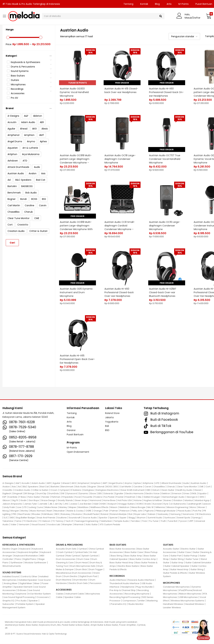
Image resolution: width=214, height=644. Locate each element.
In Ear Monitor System (40, 594)
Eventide (13, 497)
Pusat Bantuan (75, 435)
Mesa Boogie (138, 507)
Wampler (67, 524)
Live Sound (45, 580)
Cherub (171, 487)
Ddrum (156, 490)
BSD (107, 430)
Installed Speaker (28, 580)
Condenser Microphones (176, 587)
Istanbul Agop (202, 500)
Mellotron (124, 507)
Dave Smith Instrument (133, 490)
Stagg (132, 518)
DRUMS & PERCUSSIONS (69, 545)
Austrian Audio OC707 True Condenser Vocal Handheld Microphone (165, 159)
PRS (14, 514)
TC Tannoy (58, 521)
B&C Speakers (31, 487)
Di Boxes (22, 590)
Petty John (137, 511)
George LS (192, 497)
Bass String (117, 556)
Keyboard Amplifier (28, 552)
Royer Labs (140, 514)
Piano (18, 559)
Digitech (7, 493)
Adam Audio (38, 483)
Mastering (152, 601)
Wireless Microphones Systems (188, 601)
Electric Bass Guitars (128, 566)
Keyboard (25, 549)
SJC (6, 518)
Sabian (152, 514)
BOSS (109, 487)
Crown (54, 490)
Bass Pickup (151, 552)
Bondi (101, 487)
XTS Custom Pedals (110, 524)
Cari (12, 243)
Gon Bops (34, 500)
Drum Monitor (80, 580)
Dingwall (18, 493)
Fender (46, 497)
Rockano (77, 514)
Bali (107, 426)
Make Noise (51, 507)
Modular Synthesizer (36, 563)
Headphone (128, 587)
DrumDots (54, 493)
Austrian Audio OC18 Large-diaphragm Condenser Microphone (120, 159)
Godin (24, 500)
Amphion (96, 483)
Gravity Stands (65, 500)
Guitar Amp (177, 563)
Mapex (73, 507)
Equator (203, 493)
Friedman (130, 497)
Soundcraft (75, 518)
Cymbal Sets (81, 552)
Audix (186, 483)
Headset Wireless (195, 604)
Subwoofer (8, 604)
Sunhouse (170, 518)
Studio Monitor (136, 604)
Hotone (138, 500)
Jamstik (43, 504)
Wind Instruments (12, 566)
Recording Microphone (137, 594)
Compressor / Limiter (134, 601)
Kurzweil (157, 504)
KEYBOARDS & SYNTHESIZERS (19, 545)
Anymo (128, 483)
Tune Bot (173, 521)
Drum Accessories (66, 559)
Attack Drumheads (171, 483)
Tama (18, 521)
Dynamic (84, 493)
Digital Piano (30, 559)
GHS (202, 497)
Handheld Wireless (173, 604)
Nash (49, 511)
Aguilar (57, 483)
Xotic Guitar (92, 524)
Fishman (56, 497)
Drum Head (82, 563)
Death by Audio (184, 490)
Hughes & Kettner (153, 500)
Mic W (151, 507)
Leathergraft (194, 504)
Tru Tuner (154, 521)
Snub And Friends (46, 518)
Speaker (33, 601)
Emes (186, 493)
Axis (14, 487)
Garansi (71, 430)
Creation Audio (22, 490)
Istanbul (189, 500)
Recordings (17, 89)
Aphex (138, 483)
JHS (66, 504)
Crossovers (43, 597)
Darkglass (89, 490)
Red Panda (24, 514)
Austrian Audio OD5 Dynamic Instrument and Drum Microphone (76, 292)
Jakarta (109, 418)
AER (49, 483)
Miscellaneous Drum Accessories (74, 573)
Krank (148, 504)
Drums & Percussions (23, 67)
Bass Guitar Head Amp (122, 563)
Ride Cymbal (73, 556)
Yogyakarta (112, 422)
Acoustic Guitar (171, 549)
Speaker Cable (73, 597)
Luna (41, 507)
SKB (12, 518)
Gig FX (15, 500)
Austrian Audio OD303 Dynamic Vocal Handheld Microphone (74, 92)
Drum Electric (71, 576)
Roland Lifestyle (118, 514)
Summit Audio (155, 518)
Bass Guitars (18, 76)
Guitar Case (185, 552)
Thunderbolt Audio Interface (124, 584)
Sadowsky (163, 514)
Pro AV (14, 98)
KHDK (103, 504)
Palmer (114, 511)
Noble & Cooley (75, 511)
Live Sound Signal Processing (19, 597)
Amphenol (83, 483)
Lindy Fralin (9, 507)
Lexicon (207, 504)
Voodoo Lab (54, 524)
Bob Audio (81, 487)
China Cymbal (96, 549)
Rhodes (36, 514)
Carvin (148, 487)
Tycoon (183, 521)
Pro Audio (22, 601)
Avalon (6, 487)
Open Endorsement (78, 452)
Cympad (64, 490)
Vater (14, 524)
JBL (51, 504)
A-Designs (8, 483)
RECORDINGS (117, 576)
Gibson (6, 500)
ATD (157, 483)
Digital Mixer (26, 584)
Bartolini (55, 487)
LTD (25, 507)
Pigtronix (149, 511)
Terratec (135, 521)
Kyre (166, 504)
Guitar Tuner (192, 559)
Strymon (141, 518)
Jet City (58, 504)
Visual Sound (38, 524)
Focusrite (87, 497)
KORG (140, 504)
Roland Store (112, 413)
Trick (144, 521)
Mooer (202, 507)
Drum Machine (64, 580)
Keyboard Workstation (26, 556)
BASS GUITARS (118, 545)
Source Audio (90, 518)
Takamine (8, 521)
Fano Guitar (34, 497)
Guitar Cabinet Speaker (177, 566)
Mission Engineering (178, 507)
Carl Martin (126, 487)
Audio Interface (118, 580)
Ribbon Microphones (190, 594)
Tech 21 (69, 521)
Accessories (18, 93)
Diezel (198, 490)
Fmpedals (68, 497)
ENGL (194, 493)
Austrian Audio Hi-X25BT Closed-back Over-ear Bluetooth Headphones (163, 292)
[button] (209, 16)
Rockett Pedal (91, 514)
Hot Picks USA (125, 500)
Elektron (166, 493)
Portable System (25, 604)
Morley (25, 511)
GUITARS (168, 545)
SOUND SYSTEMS (12, 573)
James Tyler (31, 504)
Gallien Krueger (152, 497)
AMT (105, 483)
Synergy (197, 518)
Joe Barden (85, 504)
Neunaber (60, 511)
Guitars (15, 80)
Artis (169, 4)
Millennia (160, 507)
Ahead (66, 483)
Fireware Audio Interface (141, 580)
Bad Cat (44, 487)
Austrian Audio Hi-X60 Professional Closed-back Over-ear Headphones (119, 292)
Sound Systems (20, 71)
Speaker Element (23, 587)
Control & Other (29, 577)
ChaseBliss (159, 487)
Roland (104, 514)
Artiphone (148, 483)
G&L (139, 497)
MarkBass (83, 507)
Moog (6, 511)
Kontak (144, 4)
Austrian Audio (199, 483)
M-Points (183, 4)
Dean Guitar (168, 490)
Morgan (15, 511)
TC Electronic (30, 521)
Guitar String (177, 559)
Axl (19, 487)
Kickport (112, 504)
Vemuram (24, 524)
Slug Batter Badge (25, 518)
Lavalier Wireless (172, 608)
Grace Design (48, 500)
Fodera (98, 497)
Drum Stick (81, 570)
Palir (106, 511)
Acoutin (26, 483)
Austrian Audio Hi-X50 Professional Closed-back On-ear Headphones (167, 92)
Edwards (108, 493)
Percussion (96, 583)
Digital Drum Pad (88, 576)
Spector (103, 518)
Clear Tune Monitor (187, 487)
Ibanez (168, 500)
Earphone (21, 594)
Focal (78, 497)
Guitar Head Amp (179, 570)
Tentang (128, 4)
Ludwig (32, 507)
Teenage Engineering (87, 521)
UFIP (191, 521)
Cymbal (83, 549)
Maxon (114, 507)
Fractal (120, 497)
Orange (98, 511)
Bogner (92, 487)
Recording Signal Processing (125, 597)
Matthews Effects (99, 507)
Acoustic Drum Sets (66, 549)
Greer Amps (81, 500)
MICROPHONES (171, 583)
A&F (18, 483)
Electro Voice (153, 493)
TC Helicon (45, 521)
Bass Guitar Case (134, 552)
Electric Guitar (188, 549)
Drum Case (83, 559)
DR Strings (29, 493)
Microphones (18, 84)
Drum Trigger (96, 570)
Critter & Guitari (40, 490)
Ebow (93, 493)
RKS (57, 514)
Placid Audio (184, 511)
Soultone (62, 518)
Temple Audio (121, 521)
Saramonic (188, 514)
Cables (60, 594)
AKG (74, 483)
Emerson (177, 493)
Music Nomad (37, 511)
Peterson (125, 511)
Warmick (79, 524)
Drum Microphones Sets (83, 566)
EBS (100, 493)
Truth (163, 521)
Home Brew (109, 500)
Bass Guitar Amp (133, 556)
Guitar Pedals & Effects (175, 573)
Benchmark (67, 487)
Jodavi (74, 504)
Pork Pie (197, 511)
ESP (4, 497)
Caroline (138, 487)
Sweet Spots (184, 518)
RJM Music (48, 514)
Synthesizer (17, 563)
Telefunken (106, 521)
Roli (130, 514)
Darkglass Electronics (107, 490)
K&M (96, 504)
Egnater (119, 493)
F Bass (23, 497)
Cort (208, 487)
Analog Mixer (11, 584)
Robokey (66, 514)
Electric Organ (10, 549)
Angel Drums (116, 483)
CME (201, 487)
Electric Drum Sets (78, 583)
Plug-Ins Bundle (144, 587)
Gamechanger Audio (173, 497)
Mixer (37, 584)
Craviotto (7, 490)
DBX (148, 490)
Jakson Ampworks (12, 504)
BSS (116, 487)
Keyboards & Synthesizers (25, 62)
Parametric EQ (119, 604)
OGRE (89, 511)
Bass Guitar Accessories (122, 549)
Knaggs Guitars (127, 504)
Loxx (19, 507)
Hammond (95, 500)
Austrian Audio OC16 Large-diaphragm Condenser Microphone (165, 226)
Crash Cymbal (65, 552)
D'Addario (76, 490)
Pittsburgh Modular (166, 511)
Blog (157, 4)
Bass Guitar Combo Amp (143, 559)
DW (63, 493)
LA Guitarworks (178, 504)
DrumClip (41, 493)
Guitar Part (176, 556)
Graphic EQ (8, 601)
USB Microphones (188, 597)
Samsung (175, 514)
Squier (123, 518)
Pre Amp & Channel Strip (123, 590)
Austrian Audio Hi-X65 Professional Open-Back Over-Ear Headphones (74, 359)
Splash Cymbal (90, 556)
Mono (193, 507)
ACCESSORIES (64, 590)
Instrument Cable (75, 594)
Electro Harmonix (134, 493)
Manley (63, 507)
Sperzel (113, 518)
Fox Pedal (109, 497)
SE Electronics (204, 514)
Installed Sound (11, 577)
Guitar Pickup (190, 556)
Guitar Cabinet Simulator (198, 563)
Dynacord (72, 493)
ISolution (178, 500)
